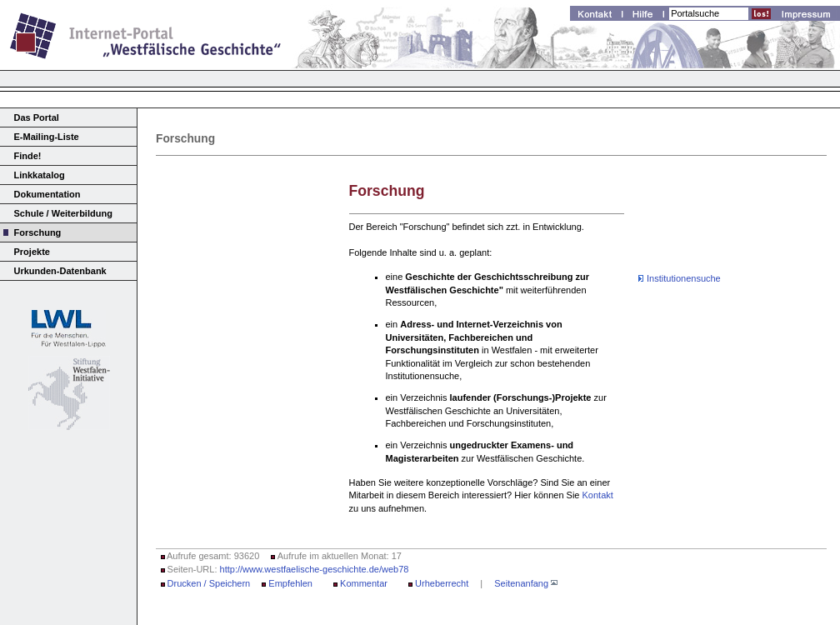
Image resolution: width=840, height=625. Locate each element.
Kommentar (364, 583)
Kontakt (598, 495)
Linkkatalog (40, 175)
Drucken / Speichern (209, 583)
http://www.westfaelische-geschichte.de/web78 (315, 569)
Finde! (28, 156)
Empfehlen (290, 583)
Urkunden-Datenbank (60, 271)
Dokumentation (47, 194)
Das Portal (37, 117)
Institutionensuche (684, 278)
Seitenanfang (521, 583)
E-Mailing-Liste (47, 137)
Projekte (32, 252)
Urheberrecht (442, 583)
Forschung (38, 232)
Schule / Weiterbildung (63, 213)
